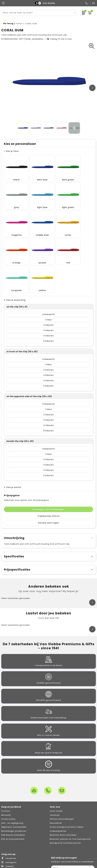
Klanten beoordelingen (62, 777)
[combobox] (37, 13)
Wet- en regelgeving (12, 781)
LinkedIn (8, 825)
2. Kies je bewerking (15, 258)
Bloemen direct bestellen (63, 793)
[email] (73, 827)
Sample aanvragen (48, 481)
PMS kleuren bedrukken (13, 793)
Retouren (6, 773)
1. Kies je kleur (11, 151)
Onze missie (56, 769)
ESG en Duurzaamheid (13, 797)
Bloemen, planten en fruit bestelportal (70, 797)
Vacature (55, 773)
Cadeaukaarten (58, 789)
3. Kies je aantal (13, 446)
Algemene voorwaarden (14, 785)
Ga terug (8, 23)
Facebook (9, 817)
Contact (6, 769)
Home (19, 24)
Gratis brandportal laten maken (67, 785)
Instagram (9, 821)
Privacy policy (8, 777)
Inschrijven (73, 834)
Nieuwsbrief (56, 781)
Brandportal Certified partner (65, 801)
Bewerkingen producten (14, 789)
